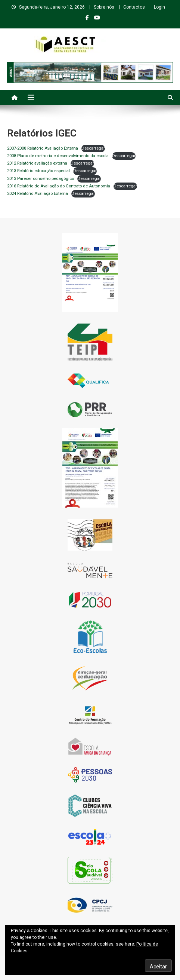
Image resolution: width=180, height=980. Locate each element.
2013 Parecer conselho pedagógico (41, 179)
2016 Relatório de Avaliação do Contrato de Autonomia (59, 186)
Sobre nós (104, 7)
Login (159, 7)
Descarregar (93, 148)
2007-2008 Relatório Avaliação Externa (43, 148)
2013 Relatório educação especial (38, 171)
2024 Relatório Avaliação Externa (38, 194)
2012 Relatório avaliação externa (37, 163)
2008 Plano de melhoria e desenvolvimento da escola (58, 156)
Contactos (134, 7)
